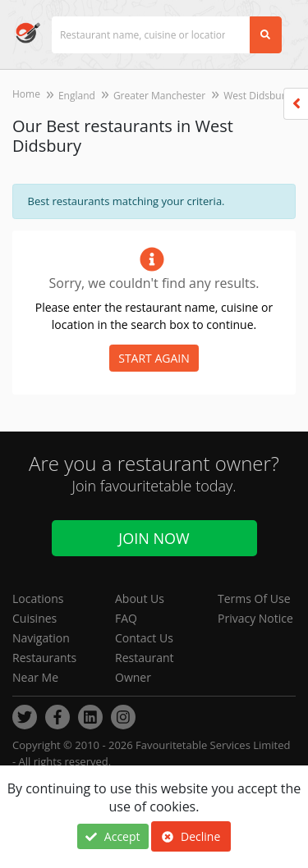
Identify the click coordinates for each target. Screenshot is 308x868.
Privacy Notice (255, 618)
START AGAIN (154, 358)
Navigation (41, 638)
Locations (38, 598)
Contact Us (144, 638)
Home (26, 94)
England (77, 96)
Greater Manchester (159, 96)
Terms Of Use (254, 598)
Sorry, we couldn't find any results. (154, 283)
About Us (140, 598)
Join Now (154, 538)
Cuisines (34, 618)
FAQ (126, 618)
